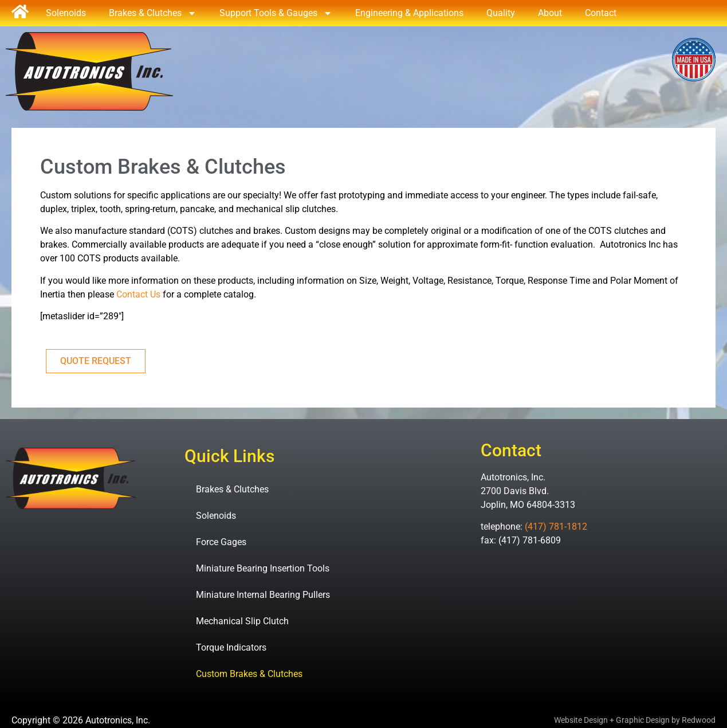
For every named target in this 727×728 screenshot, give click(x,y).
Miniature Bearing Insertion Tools (263, 568)
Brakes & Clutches (153, 13)
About (550, 13)
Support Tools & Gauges (276, 13)
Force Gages (221, 542)
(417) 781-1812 (556, 527)
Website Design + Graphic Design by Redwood (635, 720)
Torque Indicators (231, 647)
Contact (601, 13)
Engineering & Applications (409, 13)
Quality (501, 13)
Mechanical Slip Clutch (242, 621)
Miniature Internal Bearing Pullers (263, 595)
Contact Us (138, 294)
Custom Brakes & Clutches (249, 674)
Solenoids (66, 13)
